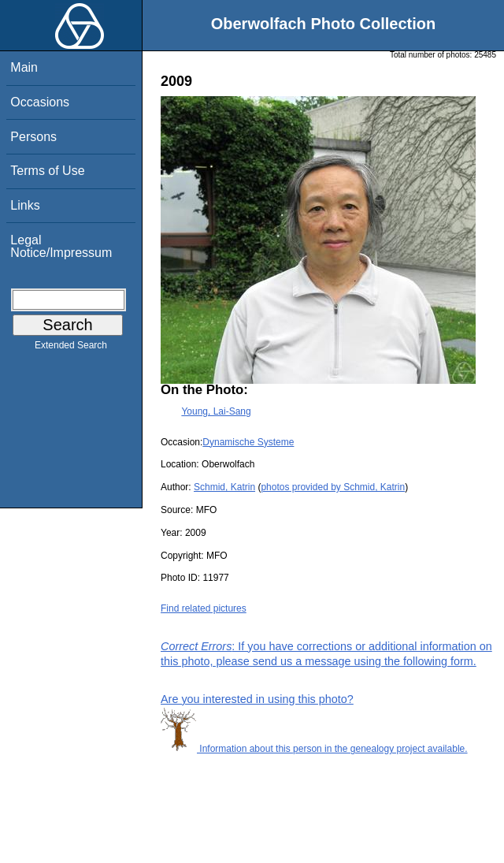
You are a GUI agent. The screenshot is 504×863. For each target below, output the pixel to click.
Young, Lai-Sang (216, 411)
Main (24, 67)
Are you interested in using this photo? (257, 699)
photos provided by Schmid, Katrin (333, 487)
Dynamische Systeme (248, 442)
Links (25, 205)
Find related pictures (204, 608)
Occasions (40, 102)
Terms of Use (47, 171)
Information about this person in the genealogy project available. (314, 749)
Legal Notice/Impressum (61, 246)
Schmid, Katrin (224, 487)
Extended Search (71, 348)
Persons (33, 137)
